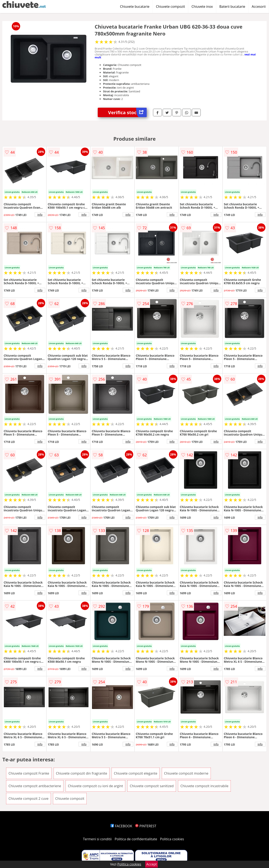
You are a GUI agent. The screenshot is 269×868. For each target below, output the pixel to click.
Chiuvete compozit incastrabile (204, 786)
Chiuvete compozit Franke (29, 773)
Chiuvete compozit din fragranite (82, 773)
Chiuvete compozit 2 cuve (28, 799)
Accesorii (259, 7)
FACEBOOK (121, 826)
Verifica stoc (127, 112)
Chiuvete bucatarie (135, 7)
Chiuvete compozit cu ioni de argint (95, 786)
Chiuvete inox (202, 7)
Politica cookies (172, 839)
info (40, 215)
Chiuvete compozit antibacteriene (35, 786)
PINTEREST (146, 826)
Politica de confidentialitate (136, 839)
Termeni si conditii (97, 839)
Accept (152, 864)
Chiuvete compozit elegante (136, 773)
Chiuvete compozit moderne (186, 773)
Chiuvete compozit (170, 7)
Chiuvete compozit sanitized (152, 786)
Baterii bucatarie (232, 7)
